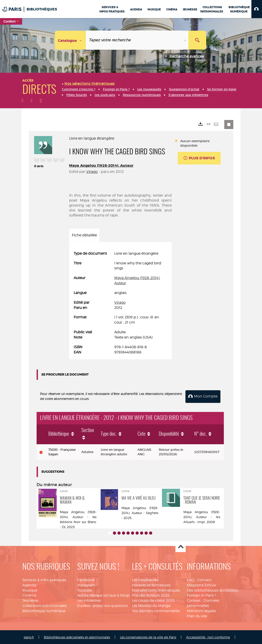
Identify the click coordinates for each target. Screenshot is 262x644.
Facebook (86, 579)
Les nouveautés (145, 579)
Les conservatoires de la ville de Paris (148, 637)
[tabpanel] (120, 303)
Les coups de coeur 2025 (153, 600)
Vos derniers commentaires (156, 610)
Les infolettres (89, 600)
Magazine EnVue (201, 585)
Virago (92, 172)
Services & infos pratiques (44, 579)
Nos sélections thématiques (156, 590)
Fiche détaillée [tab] (84, 235)
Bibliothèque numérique (44, 610)
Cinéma (29, 595)
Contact (204, 579)
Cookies (194, 600)
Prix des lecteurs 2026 (151, 595)
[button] (257, 9)
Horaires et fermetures (151, 585)
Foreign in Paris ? (201, 595)
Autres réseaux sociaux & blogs (103, 595)
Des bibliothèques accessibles (213, 590)
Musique (30, 590)
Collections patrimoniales (44, 605)
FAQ (191, 579)
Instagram (86, 585)
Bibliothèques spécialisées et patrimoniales (77, 637)
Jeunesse (30, 600)
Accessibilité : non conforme (208, 637)
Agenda (29, 585)
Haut (181, 547)
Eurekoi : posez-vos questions (103, 605)
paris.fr (29, 637)
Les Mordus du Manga (151, 605)
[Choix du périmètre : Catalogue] (70, 40)
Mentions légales (201, 610)
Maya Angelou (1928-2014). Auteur (101, 166)
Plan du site (197, 616)
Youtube (85, 590)
